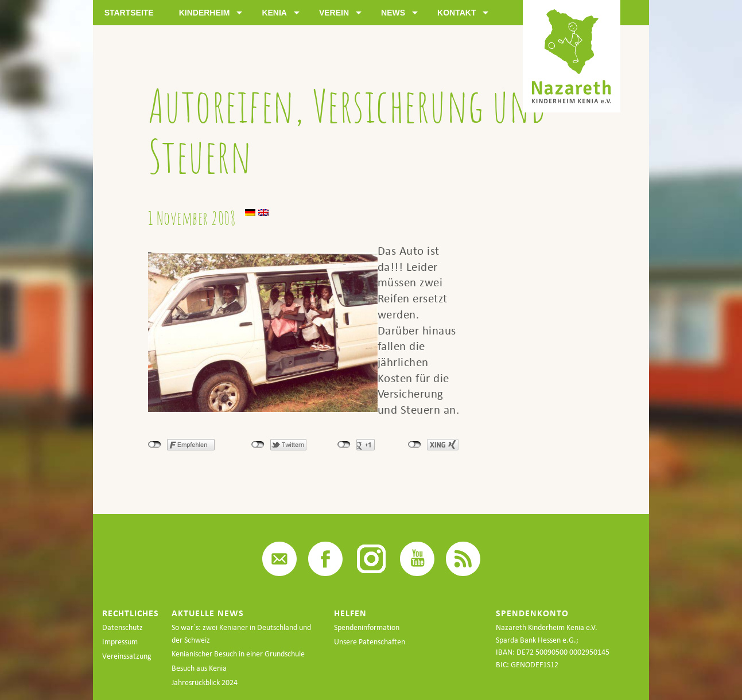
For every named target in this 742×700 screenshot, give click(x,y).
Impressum (120, 642)
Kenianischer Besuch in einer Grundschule (238, 654)
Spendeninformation (367, 627)
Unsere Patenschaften (370, 642)
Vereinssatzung (127, 656)
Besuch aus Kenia (199, 668)
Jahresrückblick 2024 (205, 682)
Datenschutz (123, 627)
